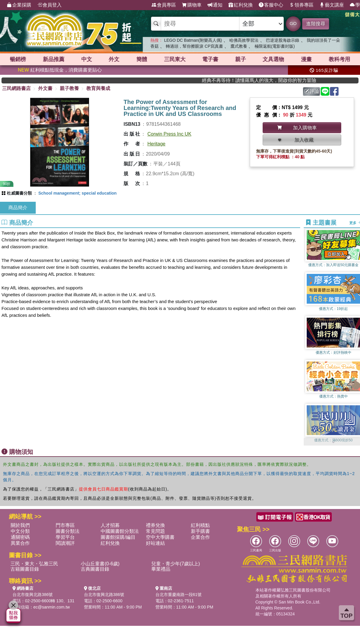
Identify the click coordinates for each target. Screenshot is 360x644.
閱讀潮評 (65, 543)
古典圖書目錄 (95, 569)
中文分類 (20, 531)
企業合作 (200, 537)
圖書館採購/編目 (118, 537)
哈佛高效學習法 (244, 40)
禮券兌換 (155, 525)
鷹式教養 (239, 46)
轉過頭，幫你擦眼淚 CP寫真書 (194, 46)
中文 (87, 59)
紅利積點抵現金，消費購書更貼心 (60, 70)
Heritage (156, 144)
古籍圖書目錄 (25, 569)
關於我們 (20, 525)
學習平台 (65, 537)
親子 (241, 59)
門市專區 (65, 525)
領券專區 (301, 5)
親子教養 (69, 88)
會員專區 (164, 5)
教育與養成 (98, 88)
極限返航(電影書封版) (275, 46)
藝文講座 (332, 5)
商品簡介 (18, 208)
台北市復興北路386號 (33, 595)
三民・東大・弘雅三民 (34, 564)
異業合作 (20, 543)
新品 (54, 59)
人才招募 (110, 525)
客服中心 (271, 5)
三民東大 (175, 59)
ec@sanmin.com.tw (52, 607)
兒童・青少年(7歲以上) (176, 564)
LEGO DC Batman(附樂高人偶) (193, 40)
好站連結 (155, 543)
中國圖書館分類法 (120, 531)
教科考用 (339, 59)
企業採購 (19, 5)
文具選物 (273, 59)
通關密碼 (20, 537)
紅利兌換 (241, 5)
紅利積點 (200, 525)
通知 (215, 5)
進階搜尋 (316, 24)
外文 (114, 59)
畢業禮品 (161, 569)
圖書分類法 (68, 531)
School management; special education (78, 193)
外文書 (45, 88)
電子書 (210, 59)
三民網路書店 (16, 88)
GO (293, 23)
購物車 (192, 5)
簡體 (142, 59)
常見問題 (155, 531)
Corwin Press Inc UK (169, 134)
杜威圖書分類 (19, 193)
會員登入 (49, 5)
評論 (312, 91)
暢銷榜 (18, 59)
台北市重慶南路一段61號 (179, 595)
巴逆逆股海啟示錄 (283, 40)
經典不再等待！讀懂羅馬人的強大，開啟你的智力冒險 (271, 80)
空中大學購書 (160, 537)
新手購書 (200, 531)
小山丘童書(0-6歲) (100, 564)
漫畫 (306, 59)
